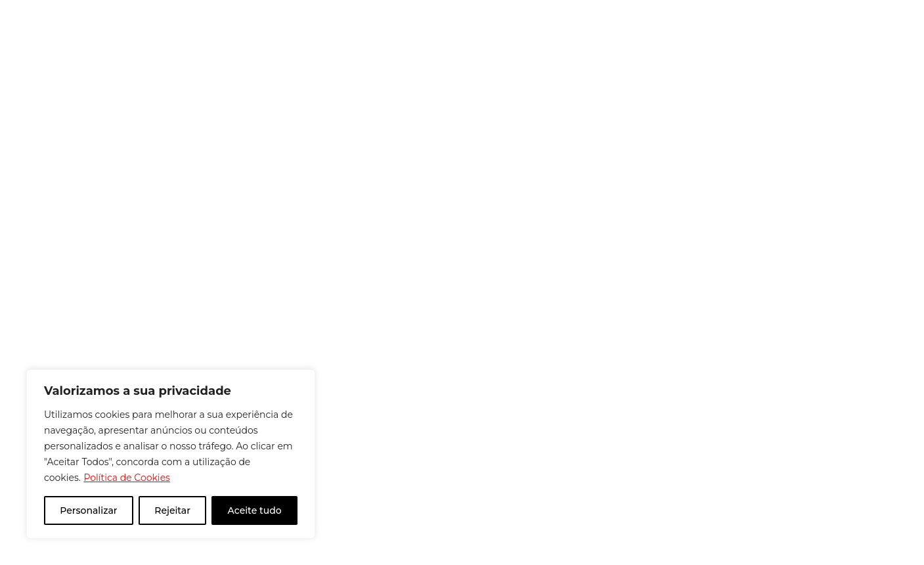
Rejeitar (172, 510)
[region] (171, 454)
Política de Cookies (127, 478)
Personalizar (88, 510)
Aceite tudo (255, 510)
